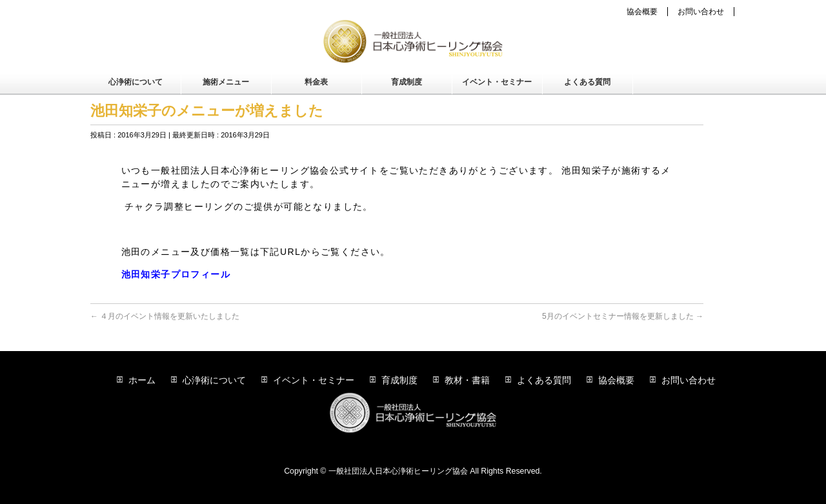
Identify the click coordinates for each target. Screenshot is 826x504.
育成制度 (399, 380)
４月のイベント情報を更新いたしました (165, 316)
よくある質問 (544, 380)
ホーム (142, 380)
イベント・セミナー (314, 380)
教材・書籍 (467, 380)
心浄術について (214, 380)
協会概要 (642, 12)
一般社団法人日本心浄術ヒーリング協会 (398, 471)
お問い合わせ (701, 12)
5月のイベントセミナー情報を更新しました (623, 316)
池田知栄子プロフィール (176, 274)
